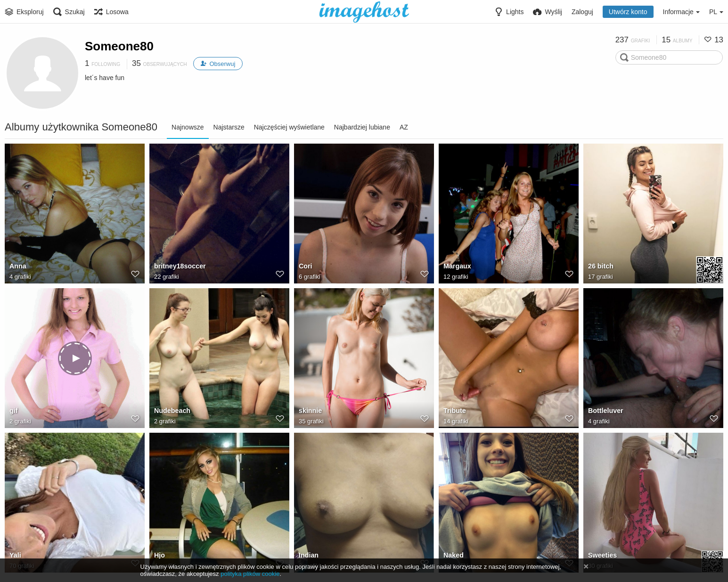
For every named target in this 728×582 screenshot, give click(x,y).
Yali (15, 556)
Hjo (160, 556)
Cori (305, 267)
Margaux (457, 267)
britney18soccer (180, 267)
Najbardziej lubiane (362, 127)
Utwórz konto (628, 12)
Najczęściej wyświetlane (289, 127)
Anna (18, 267)
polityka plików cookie (250, 574)
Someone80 (119, 46)
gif (13, 411)
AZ (404, 127)
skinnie (310, 411)
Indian (308, 556)
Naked (453, 556)
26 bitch (601, 267)
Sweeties (602, 556)
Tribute (454, 411)
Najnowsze (188, 127)
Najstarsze (229, 127)
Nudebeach (172, 411)
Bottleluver (605, 411)
